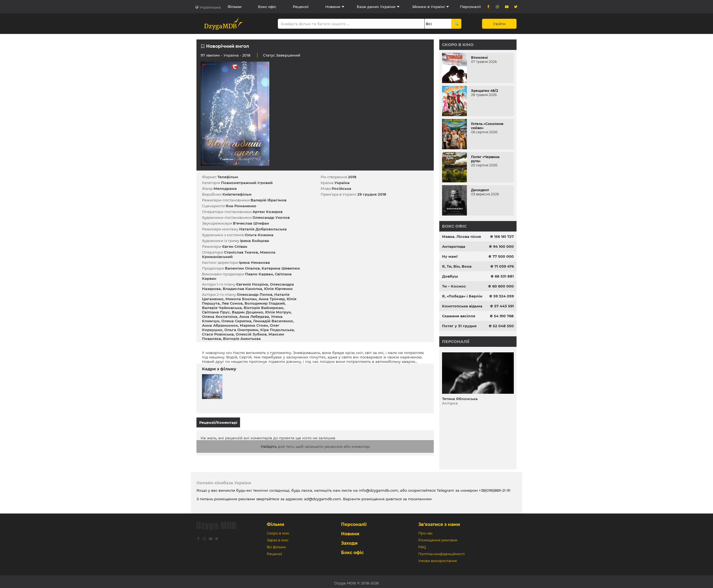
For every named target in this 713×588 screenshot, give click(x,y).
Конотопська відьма (462, 306)
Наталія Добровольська (263, 229)
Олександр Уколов (271, 217)
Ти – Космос (454, 286)
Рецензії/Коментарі (218, 422)
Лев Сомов (232, 303)
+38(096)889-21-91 (495, 488)
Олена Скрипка (236, 321)
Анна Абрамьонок (220, 325)
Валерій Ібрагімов (268, 200)
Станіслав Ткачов (241, 252)
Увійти (499, 24)
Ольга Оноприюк (241, 330)
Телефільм (228, 177)
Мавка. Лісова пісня (461, 236)
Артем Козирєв (268, 212)
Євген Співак (235, 246)
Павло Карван (259, 274)
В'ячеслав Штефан (251, 223)
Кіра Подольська (277, 330)
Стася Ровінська (218, 334)
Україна (231, 55)
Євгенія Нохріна (252, 284)
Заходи (349, 540)
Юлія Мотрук (278, 312)
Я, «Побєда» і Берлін (462, 296)
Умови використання (438, 558)
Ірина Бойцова (255, 241)
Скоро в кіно (458, 45)
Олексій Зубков (251, 334)
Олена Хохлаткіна (220, 316)
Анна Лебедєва (254, 316)
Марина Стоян (254, 325)
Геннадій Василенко (273, 321)
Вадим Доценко (248, 312)
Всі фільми (276, 544)
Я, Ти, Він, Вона (457, 266)
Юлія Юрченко (278, 289)
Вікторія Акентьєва (242, 339)
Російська (341, 188)
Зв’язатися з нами (439, 522)
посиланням (420, 496)
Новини (333, 7)
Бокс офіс (267, 7)
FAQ (422, 544)
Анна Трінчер (272, 299)
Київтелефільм (237, 194)
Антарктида (454, 246)
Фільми (235, 7)
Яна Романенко (241, 206)
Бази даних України (376, 7)
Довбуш (450, 276)
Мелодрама (225, 188)
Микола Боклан (241, 299)
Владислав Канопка (242, 289)
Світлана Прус (216, 312)
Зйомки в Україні (428, 7)
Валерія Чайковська (222, 308)
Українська (210, 7)
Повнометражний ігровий (247, 183)
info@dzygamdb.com (378, 488)
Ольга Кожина (259, 235)
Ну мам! (450, 256)
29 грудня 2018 (372, 194)
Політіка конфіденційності (441, 551)
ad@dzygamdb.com (323, 496)
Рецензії (301, 7)
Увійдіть (269, 444)
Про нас (425, 530)
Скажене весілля (459, 316)
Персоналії (470, 7)
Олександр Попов (255, 294)
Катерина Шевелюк (281, 268)
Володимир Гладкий (265, 303)
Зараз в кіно (278, 537)
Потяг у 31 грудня (459, 326)
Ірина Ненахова (254, 262)
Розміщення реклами (438, 537)
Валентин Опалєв (242, 268)
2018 (352, 177)
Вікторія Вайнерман (264, 308)
